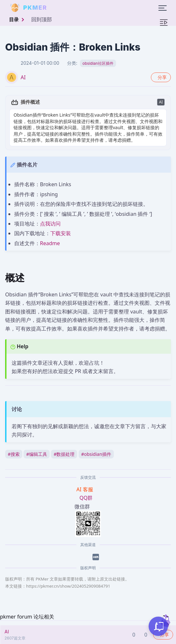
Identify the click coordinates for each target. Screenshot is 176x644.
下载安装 (61, 233)
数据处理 (64, 454)
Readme (50, 243)
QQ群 (86, 498)
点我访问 (50, 224)
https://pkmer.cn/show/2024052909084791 (68, 586)
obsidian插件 (96, 454)
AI (23, 77)
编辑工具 (37, 454)
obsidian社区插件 (98, 63)
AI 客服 (85, 489)
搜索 (14, 454)
